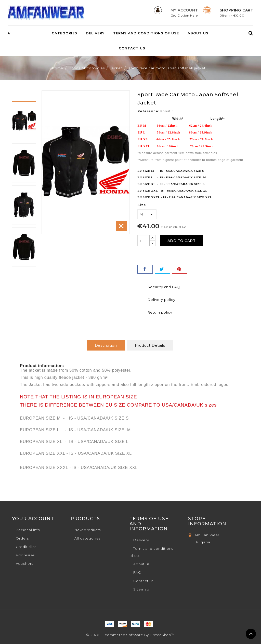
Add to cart (184, 241)
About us (198, 33)
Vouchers (24, 563)
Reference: (148, 111)
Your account (33, 519)
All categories (87, 538)
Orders (22, 538)
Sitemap (141, 589)
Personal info (28, 530)
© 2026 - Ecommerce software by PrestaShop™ (130, 635)
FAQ (137, 572)
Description (106, 345)
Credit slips (26, 547)
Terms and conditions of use (146, 33)
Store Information (207, 521)
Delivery (95, 33)
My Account (184, 10)
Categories (64, 33)
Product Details (150, 345)
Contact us (132, 48)
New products (88, 530)
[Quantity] (143, 241)
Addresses (25, 555)
